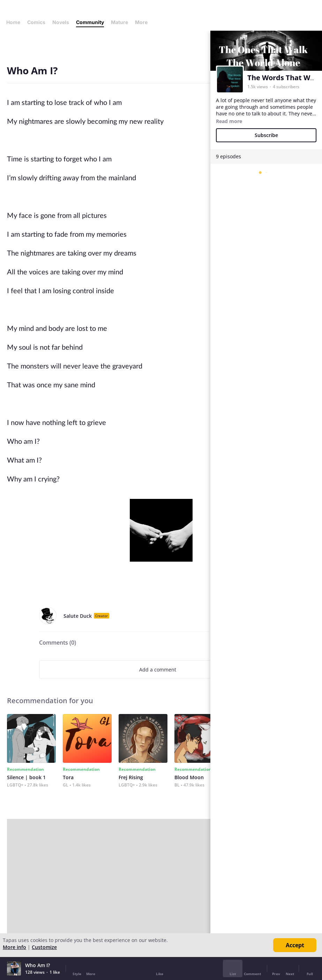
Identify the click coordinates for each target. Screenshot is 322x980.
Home (13, 22)
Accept (295, 945)
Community (90, 22)
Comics (36, 22)
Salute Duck (78, 616)
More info (14, 947)
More (143, 22)
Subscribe (266, 135)
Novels (61, 22)
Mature (119, 22)
